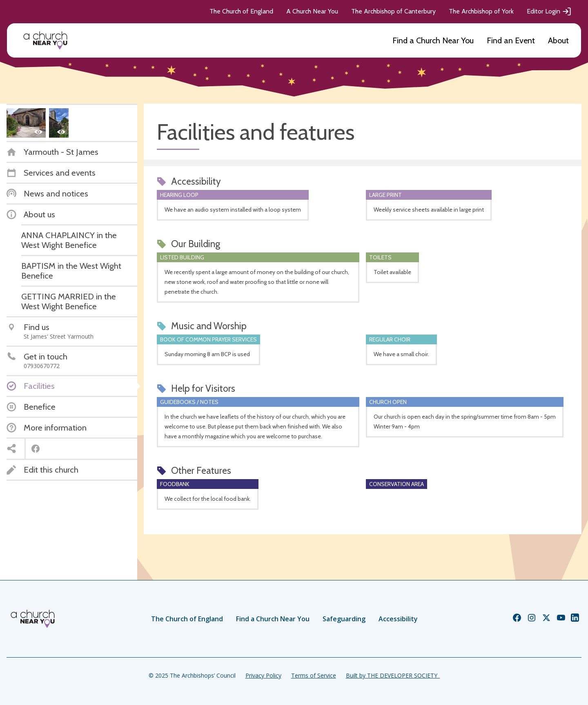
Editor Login (549, 11)
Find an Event (511, 40)
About (558, 40)
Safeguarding (344, 619)
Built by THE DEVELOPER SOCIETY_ (393, 675)
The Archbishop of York (481, 11)
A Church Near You (312, 11)
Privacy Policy (263, 675)
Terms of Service (314, 675)
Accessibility (398, 619)
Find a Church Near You (433, 40)
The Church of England (241, 11)
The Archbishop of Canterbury (393, 11)
